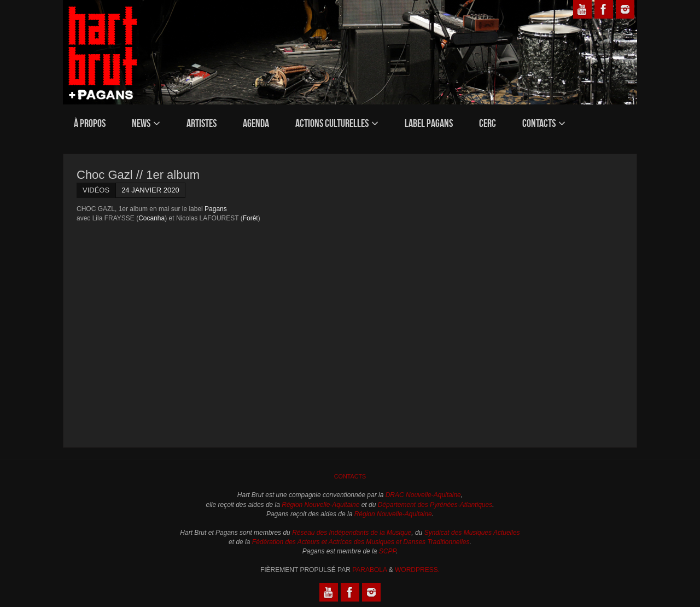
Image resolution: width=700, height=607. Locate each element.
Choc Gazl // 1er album (138, 175)
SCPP (387, 551)
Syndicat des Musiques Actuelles (472, 533)
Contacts (350, 476)
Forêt (250, 218)
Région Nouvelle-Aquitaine (320, 505)
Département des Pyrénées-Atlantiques (435, 505)
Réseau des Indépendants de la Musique (352, 533)
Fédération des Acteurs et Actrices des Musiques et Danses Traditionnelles (361, 542)
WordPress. (417, 570)
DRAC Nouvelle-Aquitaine (423, 495)
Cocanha (151, 218)
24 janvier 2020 (150, 190)
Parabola (369, 570)
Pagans (216, 209)
